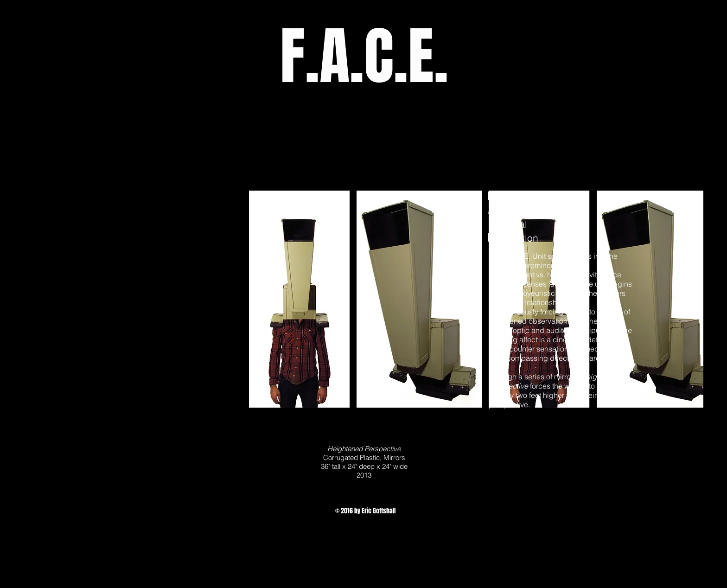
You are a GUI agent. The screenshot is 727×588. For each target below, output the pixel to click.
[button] (299, 299)
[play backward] (261, 299)
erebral (511, 224)
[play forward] (692, 299)
